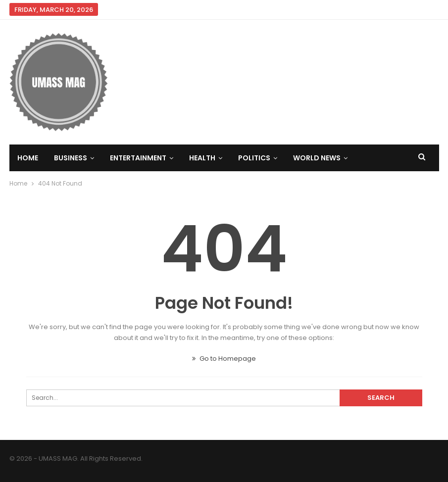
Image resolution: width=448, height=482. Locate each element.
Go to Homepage (224, 359)
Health (202, 158)
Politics (254, 158)
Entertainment (138, 158)
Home (28, 158)
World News (317, 158)
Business (71, 158)
